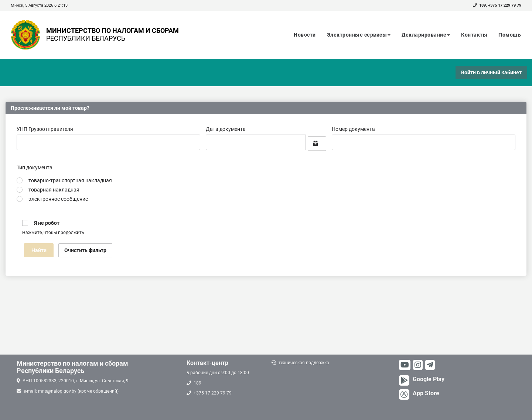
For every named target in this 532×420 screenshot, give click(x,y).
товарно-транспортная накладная (70, 180)
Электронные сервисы (359, 35)
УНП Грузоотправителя (45, 129)
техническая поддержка (304, 363)
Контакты (474, 35)
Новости (305, 35)
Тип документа (35, 167)
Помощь (510, 35)
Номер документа (353, 129)
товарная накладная (54, 190)
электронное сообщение (58, 199)
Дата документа (226, 129)
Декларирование (426, 35)
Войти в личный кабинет (491, 72)
